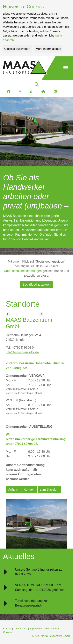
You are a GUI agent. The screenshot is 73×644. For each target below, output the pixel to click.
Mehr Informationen (48, 49)
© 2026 (51, 636)
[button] (66, 68)
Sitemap (56, 628)
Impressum (36, 628)
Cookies (8, 632)
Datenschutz (21, 628)
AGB (46, 628)
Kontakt (29, 489)
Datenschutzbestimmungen (23, 271)
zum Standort (49, 489)
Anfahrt (13, 489)
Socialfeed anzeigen (36, 285)
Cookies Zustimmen (17, 49)
